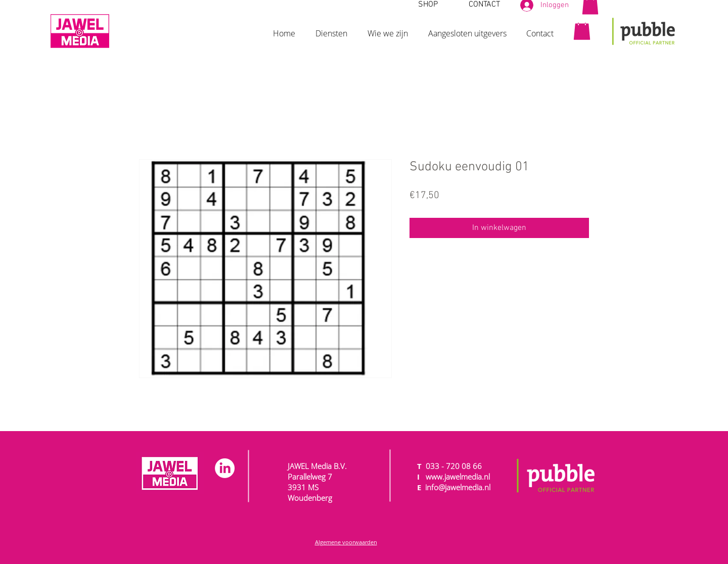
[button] (331, 29)
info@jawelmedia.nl (458, 487)
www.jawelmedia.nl (458, 477)
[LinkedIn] (225, 468)
